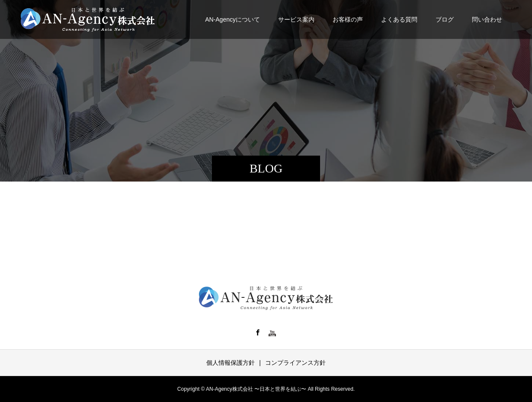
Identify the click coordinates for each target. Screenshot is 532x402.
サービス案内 (296, 19)
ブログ (445, 19)
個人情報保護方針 (231, 363)
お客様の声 (348, 19)
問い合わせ (487, 19)
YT (272, 333)
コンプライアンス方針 (295, 363)
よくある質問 (399, 19)
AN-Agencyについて (232, 19)
